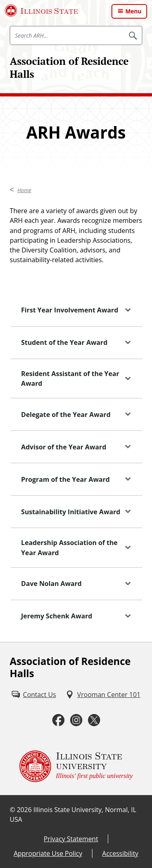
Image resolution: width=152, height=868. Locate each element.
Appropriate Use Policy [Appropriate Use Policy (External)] (48, 853)
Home (24, 190)
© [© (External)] (12, 810)
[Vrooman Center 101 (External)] (103, 695)
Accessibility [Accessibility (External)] (120, 853)
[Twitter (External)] (94, 720)
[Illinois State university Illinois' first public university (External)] (76, 766)
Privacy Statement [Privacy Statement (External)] (71, 839)
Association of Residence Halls (69, 67)
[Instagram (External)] (76, 720)
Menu (133, 11)
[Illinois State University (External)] (42, 11)
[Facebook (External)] (58, 720)
